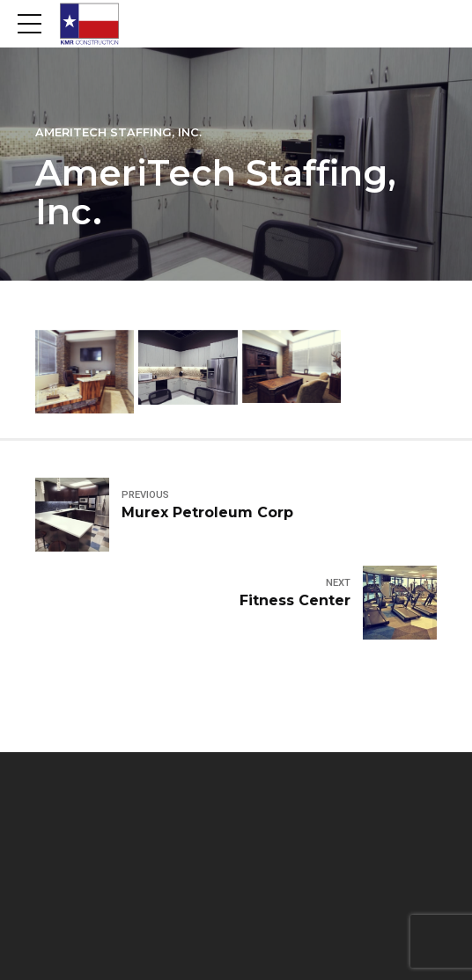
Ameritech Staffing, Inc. (118, 132)
